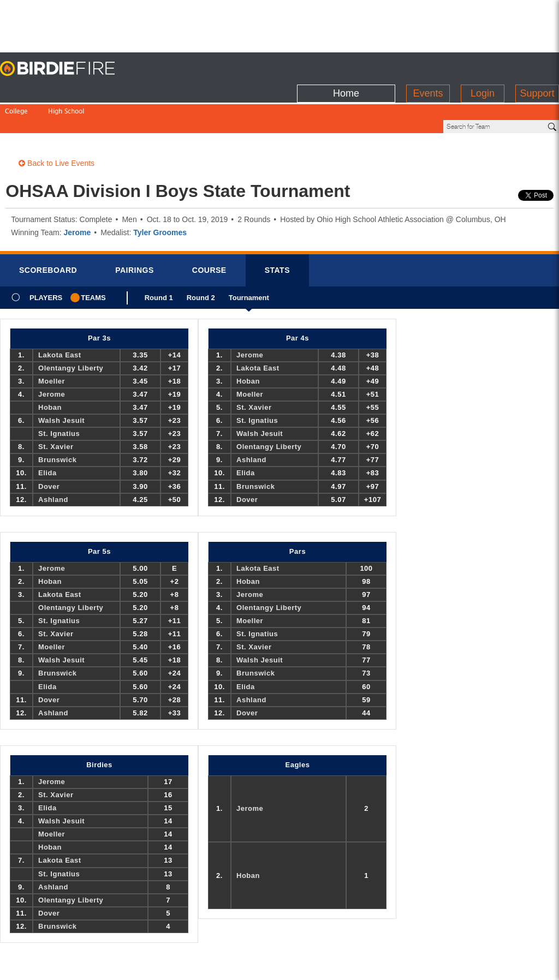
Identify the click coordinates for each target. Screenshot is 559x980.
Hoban (50, 370)
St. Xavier (56, 410)
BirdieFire (68, 69)
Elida (47, 436)
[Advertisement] (279, 25)
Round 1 (159, 264)
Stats (277, 233)
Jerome (77, 195)
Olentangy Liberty (71, 331)
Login (483, 66)
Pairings (135, 233)
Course (209, 233)
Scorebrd (48, 233)
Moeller (52, 344)
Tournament (249, 264)
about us (430, 965)
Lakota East (60, 318)
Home (346, 66)
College (16, 89)
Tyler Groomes (160, 195)
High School (66, 89)
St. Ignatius (59, 396)
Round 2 (201, 264)
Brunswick (57, 423)
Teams (93, 261)
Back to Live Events (57, 126)
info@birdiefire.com (493, 965)
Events (428, 66)
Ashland (53, 462)
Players (46, 261)
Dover (49, 449)
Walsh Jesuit (61, 383)
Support (537, 66)
